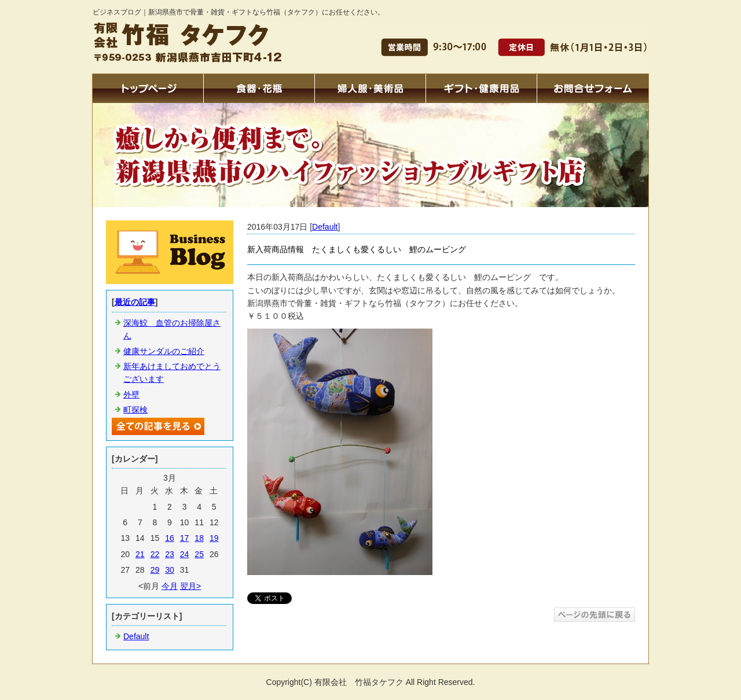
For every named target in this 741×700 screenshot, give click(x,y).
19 (214, 538)
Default (325, 227)
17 (185, 538)
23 (170, 554)
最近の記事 (135, 302)
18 (199, 538)
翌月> (190, 586)
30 (170, 570)
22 (155, 554)
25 (199, 554)
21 (140, 554)
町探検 (135, 410)
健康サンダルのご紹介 (164, 351)
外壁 (131, 395)
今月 (170, 586)
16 (170, 538)
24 (185, 554)
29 (155, 570)
